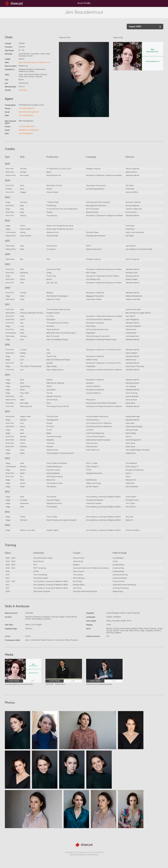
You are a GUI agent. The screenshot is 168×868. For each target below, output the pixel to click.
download (23, 90)
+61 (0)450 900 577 (27, 108)
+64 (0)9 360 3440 (26, 126)
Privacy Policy (93, 854)
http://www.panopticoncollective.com (34, 62)
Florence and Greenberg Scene (99, 684)
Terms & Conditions (78, 854)
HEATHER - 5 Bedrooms (55, 684)
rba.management (26, 115)
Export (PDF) (135, 26)
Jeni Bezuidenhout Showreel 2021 (19, 684)
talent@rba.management (29, 112)
